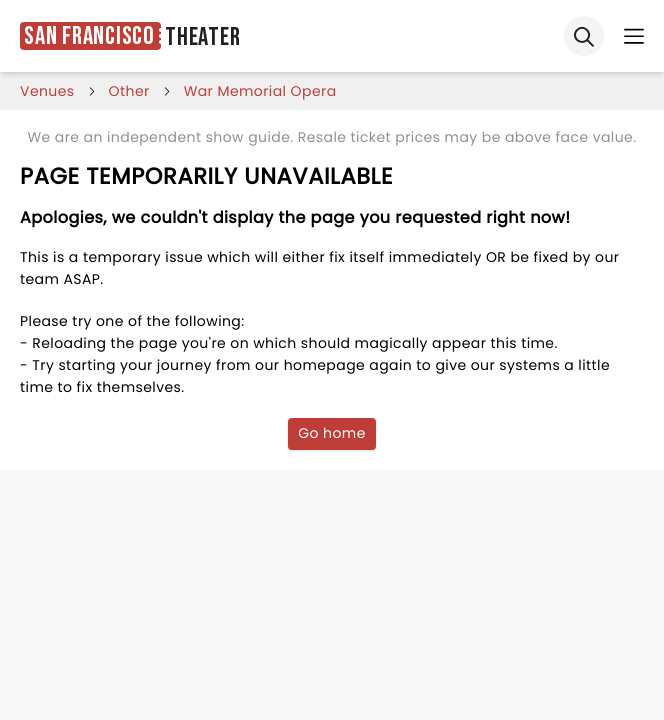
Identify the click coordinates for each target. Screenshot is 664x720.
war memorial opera (260, 91)
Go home (332, 433)
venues (47, 91)
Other (129, 91)
